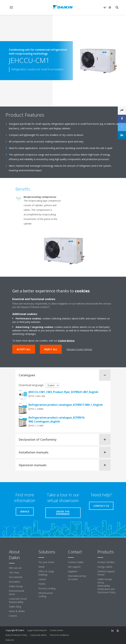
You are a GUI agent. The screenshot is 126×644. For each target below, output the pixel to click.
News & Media (17, 611)
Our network (16, 577)
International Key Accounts (77, 578)
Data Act (10, 640)
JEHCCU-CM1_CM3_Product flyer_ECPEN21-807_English (63, 392)
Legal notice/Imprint (37, 630)
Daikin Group (16, 586)
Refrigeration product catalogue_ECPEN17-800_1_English (66, 405)
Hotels (42, 584)
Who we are (15, 568)
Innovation (15, 582)
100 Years (14, 572)
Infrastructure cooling (46, 595)
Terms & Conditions (59, 635)
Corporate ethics (38, 635)
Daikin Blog (15, 607)
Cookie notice (56, 630)
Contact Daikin (76, 562)
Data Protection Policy (16, 635)
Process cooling (47, 588)
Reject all (51, 349)
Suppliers (73, 571)
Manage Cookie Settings (79, 349)
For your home (46, 562)
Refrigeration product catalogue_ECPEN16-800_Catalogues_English (57, 420)
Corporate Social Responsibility (18, 600)
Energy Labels (105, 567)
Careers (13, 616)
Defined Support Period (106, 573)
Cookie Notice (66, 341)
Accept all (24, 349)
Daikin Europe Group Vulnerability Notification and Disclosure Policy (106, 586)
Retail (41, 567)
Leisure (42, 579)
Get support (74, 567)
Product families (106, 562)
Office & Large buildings (46, 573)
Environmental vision (16, 592)
